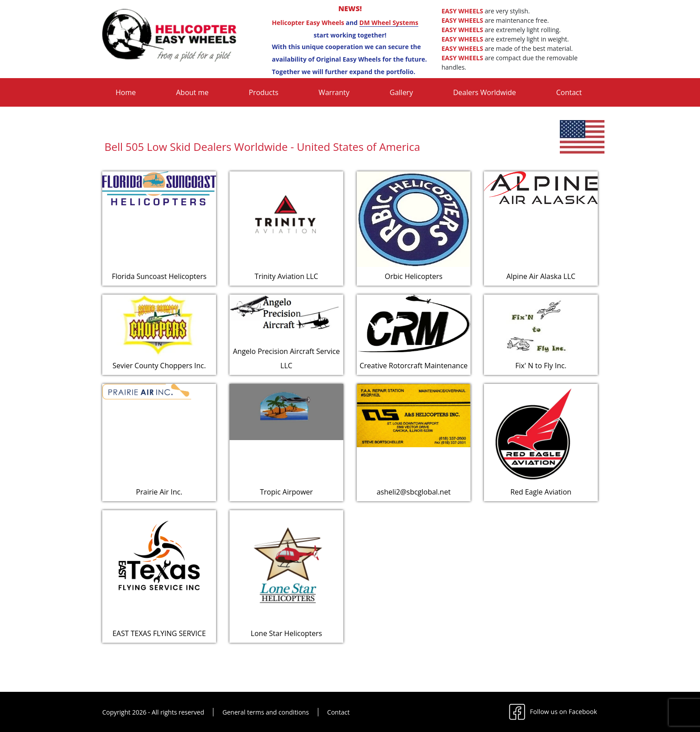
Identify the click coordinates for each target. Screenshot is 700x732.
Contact (569, 92)
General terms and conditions (266, 712)
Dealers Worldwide (485, 92)
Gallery (401, 92)
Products (263, 92)
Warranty (334, 92)
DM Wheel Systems (389, 23)
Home (126, 92)
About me (192, 92)
